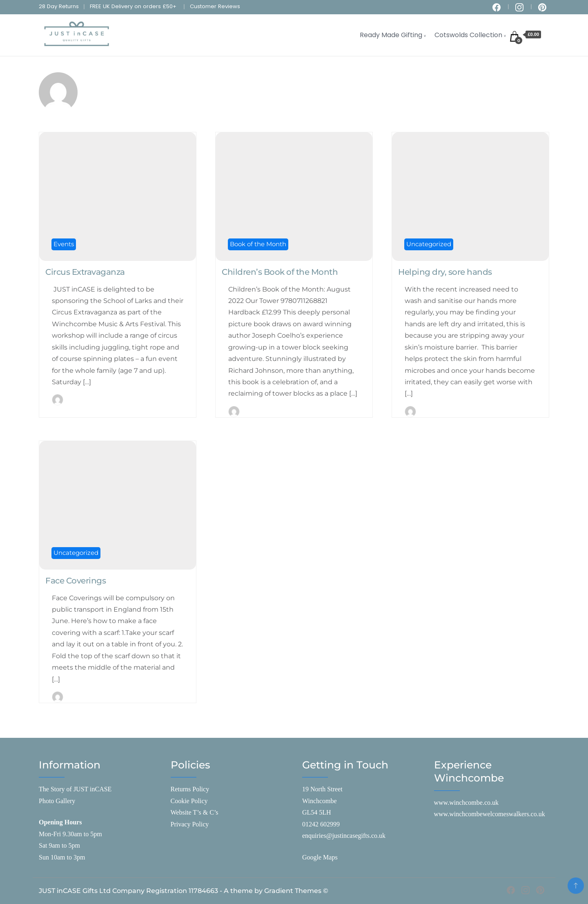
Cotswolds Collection (468, 35)
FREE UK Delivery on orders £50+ (133, 6)
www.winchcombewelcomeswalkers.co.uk (490, 814)
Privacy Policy (190, 824)
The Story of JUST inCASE (75, 789)
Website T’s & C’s (195, 812)
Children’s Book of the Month (280, 272)
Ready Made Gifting (391, 35)
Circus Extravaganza (85, 272)
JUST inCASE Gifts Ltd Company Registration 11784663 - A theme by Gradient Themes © (184, 891)
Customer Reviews (215, 6)
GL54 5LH (317, 812)
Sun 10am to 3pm (62, 857)
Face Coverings (76, 581)
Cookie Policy (189, 801)
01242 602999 (321, 824)
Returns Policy (190, 789)
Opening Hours (60, 822)
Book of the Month (258, 244)
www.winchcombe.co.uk (466, 803)
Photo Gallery (57, 801)
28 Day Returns (59, 6)
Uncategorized (429, 244)
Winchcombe (320, 801)
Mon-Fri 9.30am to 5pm (70, 834)
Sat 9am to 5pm (59, 845)
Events (64, 244)
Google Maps (320, 857)
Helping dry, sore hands (445, 272)
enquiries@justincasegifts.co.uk (344, 836)
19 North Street (322, 789)
